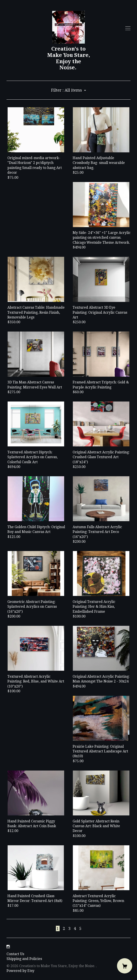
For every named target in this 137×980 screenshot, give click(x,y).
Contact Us (15, 954)
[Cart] (125, 966)
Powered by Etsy (20, 971)
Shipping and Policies (24, 959)
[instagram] (8, 947)
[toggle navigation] (128, 28)
